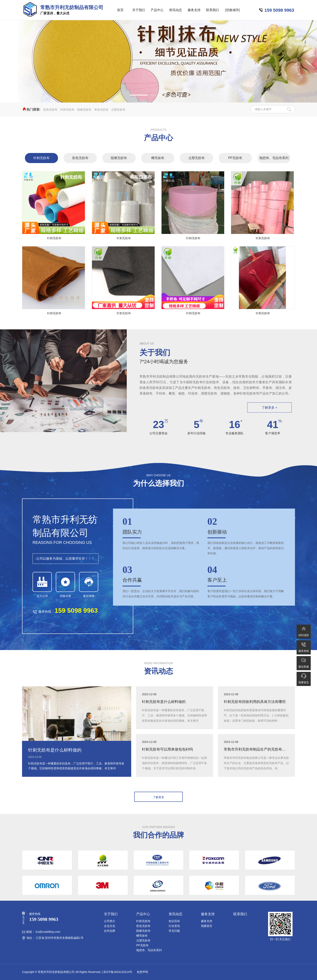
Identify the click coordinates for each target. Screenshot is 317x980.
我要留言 (207, 926)
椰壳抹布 (158, 158)
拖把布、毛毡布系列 (274, 158)
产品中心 (157, 10)
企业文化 (110, 926)
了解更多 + (269, 408)
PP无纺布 (235, 158)
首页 (120, 10)
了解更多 (158, 797)
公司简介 (110, 921)
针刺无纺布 (67, 110)
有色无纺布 (101, 110)
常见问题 (174, 931)
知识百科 (174, 921)
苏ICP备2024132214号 (118, 972)
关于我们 (139, 10)
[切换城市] (232, 10)
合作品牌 (110, 931)
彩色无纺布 (50, 110)
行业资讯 (174, 926)
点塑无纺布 (118, 110)
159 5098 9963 (279, 10)
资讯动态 (175, 10)
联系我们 (212, 10)
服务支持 (194, 10)
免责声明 (142, 972)
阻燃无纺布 (84, 110)
